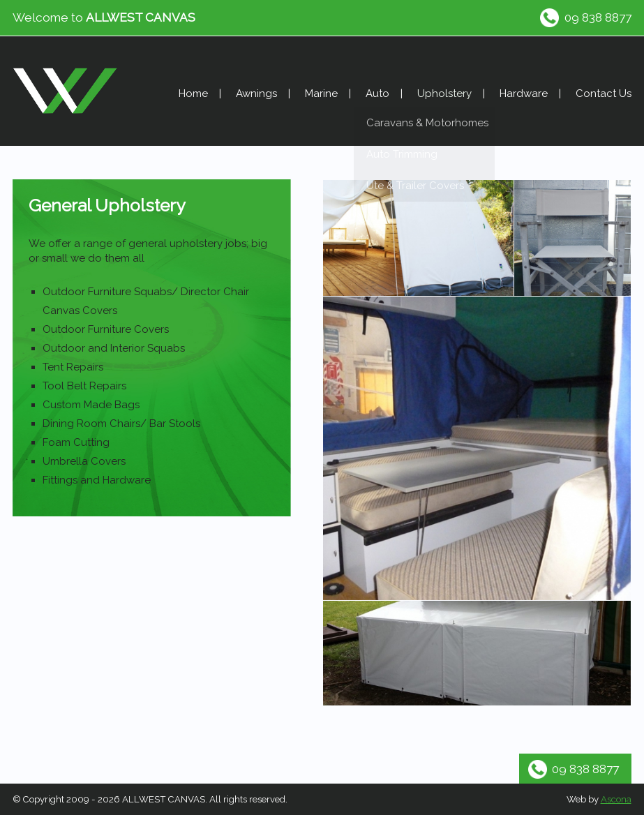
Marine (321, 94)
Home (193, 94)
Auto (377, 94)
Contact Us (604, 94)
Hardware (524, 94)
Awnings (256, 94)
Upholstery (444, 94)
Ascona (616, 799)
